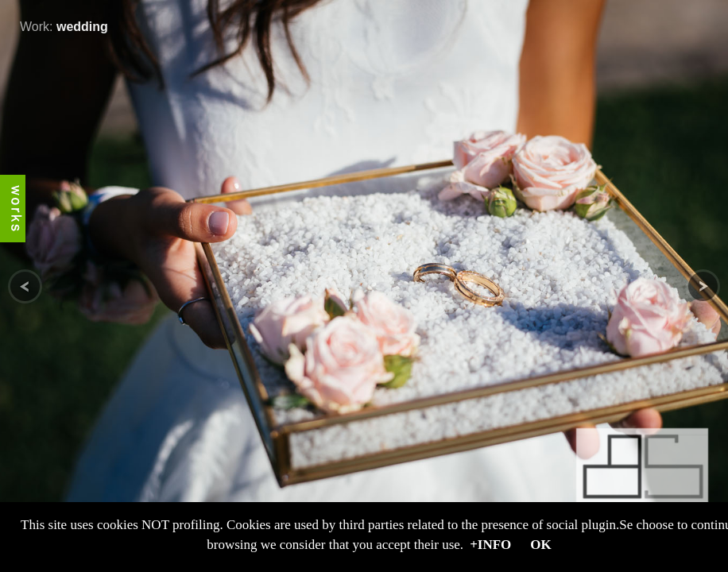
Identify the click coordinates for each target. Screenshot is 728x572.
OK (540, 545)
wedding (82, 27)
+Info (490, 545)
